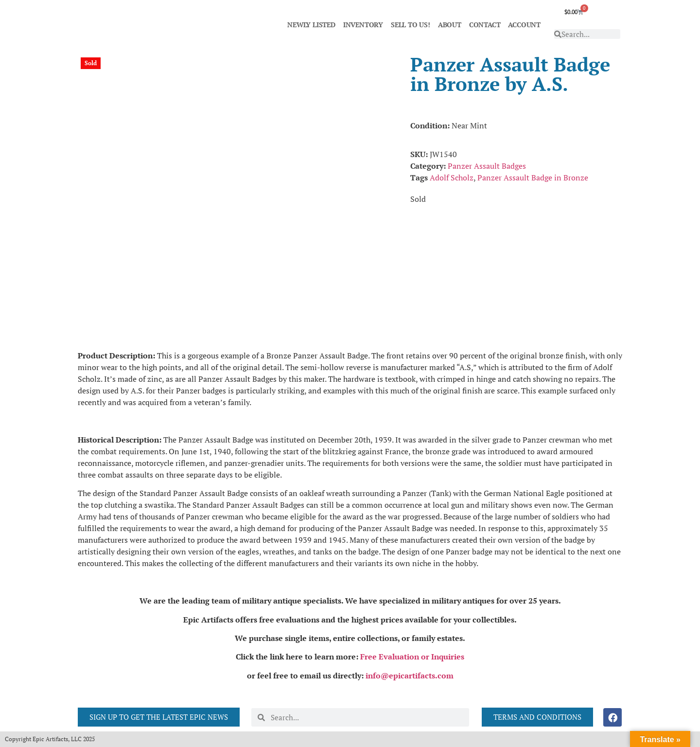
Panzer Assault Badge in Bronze (533, 178)
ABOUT (450, 25)
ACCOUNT (524, 25)
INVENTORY (363, 25)
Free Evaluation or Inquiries (412, 657)
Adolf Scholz (452, 178)
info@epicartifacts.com (410, 676)
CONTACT (485, 25)
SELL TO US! (411, 25)
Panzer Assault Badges (487, 166)
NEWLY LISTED (311, 25)
